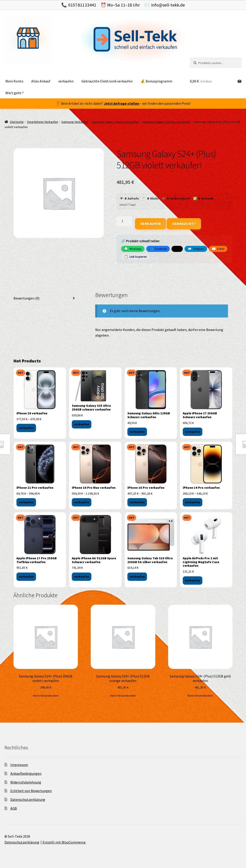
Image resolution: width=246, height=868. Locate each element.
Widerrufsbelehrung (26, 782)
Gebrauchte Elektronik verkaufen (107, 81)
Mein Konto (14, 81)
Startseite (17, 122)
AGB (14, 808)
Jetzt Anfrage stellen (121, 103)
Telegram (196, 249)
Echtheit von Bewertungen (31, 791)
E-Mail (218, 249)
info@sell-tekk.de (168, 5)
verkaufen (66, 81)
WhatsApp (133, 249)
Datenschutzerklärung (28, 799)
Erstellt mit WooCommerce (64, 842)
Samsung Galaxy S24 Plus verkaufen (166, 122)
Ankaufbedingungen (26, 773)
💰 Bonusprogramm (156, 81)
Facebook (158, 249)
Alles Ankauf (41, 81)
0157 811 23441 (82, 5)
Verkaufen (151, 224)
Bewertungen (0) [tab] (26, 298)
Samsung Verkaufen (75, 122)
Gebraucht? (184, 224)
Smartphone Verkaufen (43, 122)
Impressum (19, 765)
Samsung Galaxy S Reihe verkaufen (115, 122)
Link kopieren (135, 257)
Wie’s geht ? (15, 93)
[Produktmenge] (124, 221)
